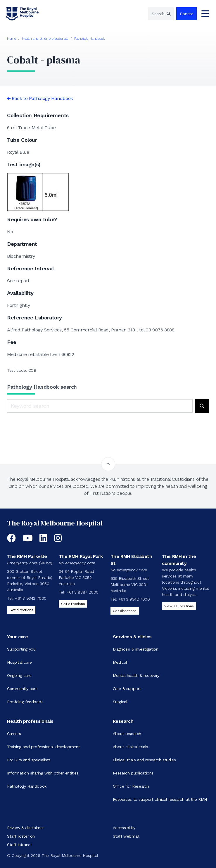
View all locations (179, 606)
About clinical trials (131, 747)
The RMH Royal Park (81, 556)
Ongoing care (19, 675)
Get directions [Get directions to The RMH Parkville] (21, 610)
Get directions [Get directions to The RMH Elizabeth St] (125, 611)
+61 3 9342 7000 (31, 598)
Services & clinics (132, 637)
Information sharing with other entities (43, 773)
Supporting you (21, 649)
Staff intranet (19, 845)
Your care (17, 637)
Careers (14, 734)
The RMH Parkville (27, 556)
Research (123, 721)
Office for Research (131, 786)
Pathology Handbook (89, 39)
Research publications (133, 773)
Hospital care (19, 662)
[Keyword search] (100, 406)
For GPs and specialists (29, 760)
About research (127, 734)
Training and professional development (43, 747)
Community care (22, 689)
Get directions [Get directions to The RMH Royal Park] (73, 604)
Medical (120, 662)
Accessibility (124, 828)
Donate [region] (187, 14)
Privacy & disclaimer (25, 828)
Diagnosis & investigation (136, 649)
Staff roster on (21, 836)
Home (11, 39)
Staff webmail (126, 836)
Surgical (120, 702)
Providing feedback (25, 702)
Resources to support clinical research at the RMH (160, 799)
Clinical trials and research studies (144, 760)
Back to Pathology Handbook (42, 98)
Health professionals (30, 721)
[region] (161, 14)
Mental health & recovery (136, 675)
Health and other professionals (45, 39)
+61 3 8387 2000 (83, 592)
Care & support (127, 689)
